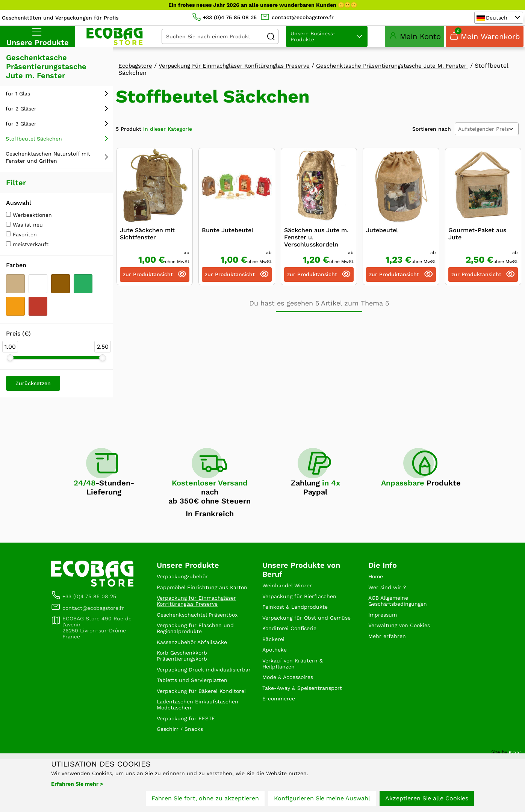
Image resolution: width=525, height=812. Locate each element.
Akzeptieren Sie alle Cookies (427, 800)
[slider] (10, 370)
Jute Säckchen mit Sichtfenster (147, 246)
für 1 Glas (18, 106)
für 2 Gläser (21, 121)
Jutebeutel (382, 243)
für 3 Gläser (21, 136)
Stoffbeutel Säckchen (34, 151)
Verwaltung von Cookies (403, 644)
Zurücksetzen (33, 396)
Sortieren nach (432, 142)
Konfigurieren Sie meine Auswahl (322, 800)
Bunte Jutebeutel (228, 243)
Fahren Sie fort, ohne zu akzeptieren (205, 800)
